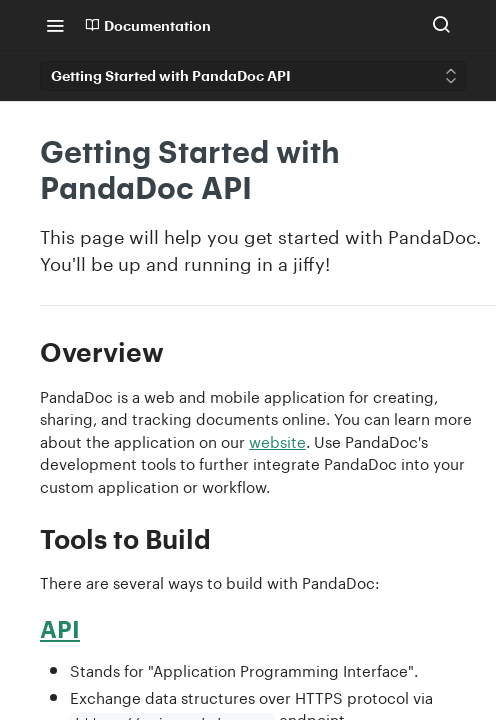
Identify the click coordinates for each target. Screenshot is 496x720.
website (277, 440)
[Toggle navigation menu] (55, 25)
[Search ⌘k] (441, 25)
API (60, 629)
